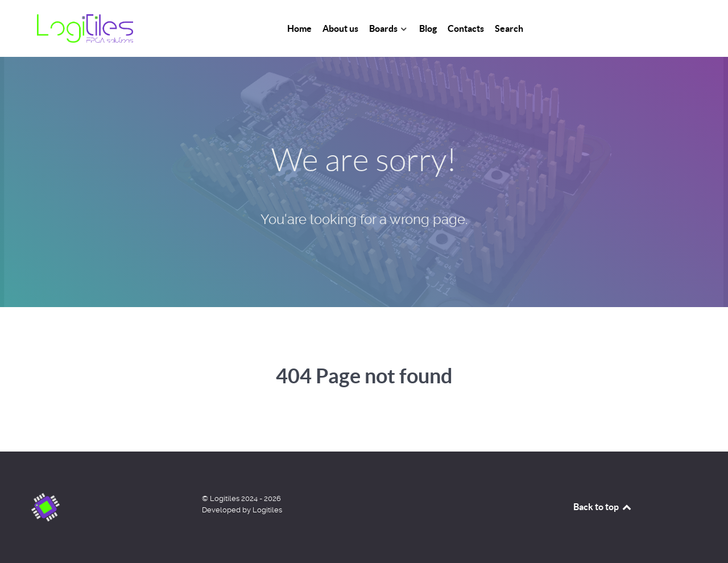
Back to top (603, 507)
